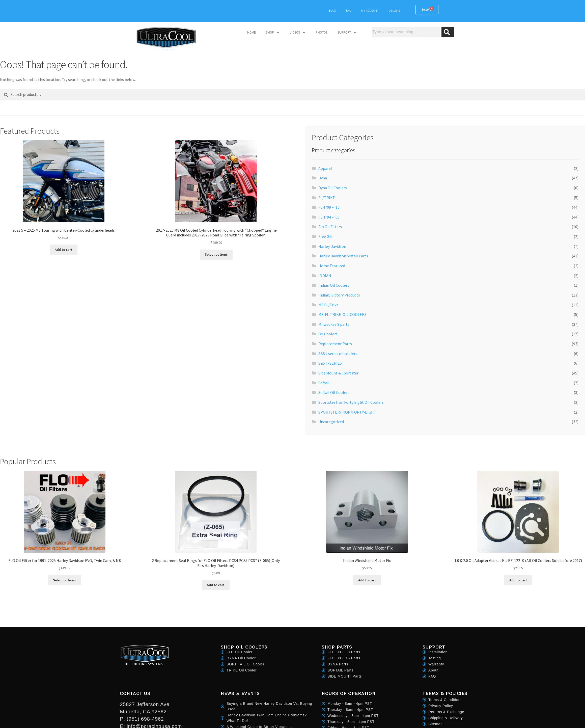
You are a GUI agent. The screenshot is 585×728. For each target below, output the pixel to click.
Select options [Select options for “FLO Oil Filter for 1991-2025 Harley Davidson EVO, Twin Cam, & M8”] (64, 580)
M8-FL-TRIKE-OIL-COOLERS (342, 314)
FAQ (349, 11)
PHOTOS (322, 33)
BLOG (332, 11)
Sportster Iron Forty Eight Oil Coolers (351, 402)
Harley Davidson (332, 246)
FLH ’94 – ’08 (329, 217)
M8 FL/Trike (328, 305)
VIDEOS (298, 33)
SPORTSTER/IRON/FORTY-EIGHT (347, 412)
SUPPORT (347, 33)
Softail (324, 383)
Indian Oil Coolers (334, 285)
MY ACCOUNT (370, 11)
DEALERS (395, 11)
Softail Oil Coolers (334, 392)
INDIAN (325, 276)
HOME (252, 33)
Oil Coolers (328, 334)
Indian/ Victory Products (339, 295)
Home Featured (332, 266)
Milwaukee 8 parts (334, 324)
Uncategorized (331, 422)
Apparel (325, 168)
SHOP (273, 33)
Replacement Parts (335, 344)
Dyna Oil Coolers (333, 188)
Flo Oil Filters (330, 227)
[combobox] (406, 32)
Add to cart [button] (64, 250)
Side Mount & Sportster (338, 373)
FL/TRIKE (327, 198)
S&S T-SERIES (330, 363)
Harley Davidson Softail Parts (343, 256)
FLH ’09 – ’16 (329, 207)
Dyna (323, 178)
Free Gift (326, 236)
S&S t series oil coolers (338, 354)
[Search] (448, 32)
